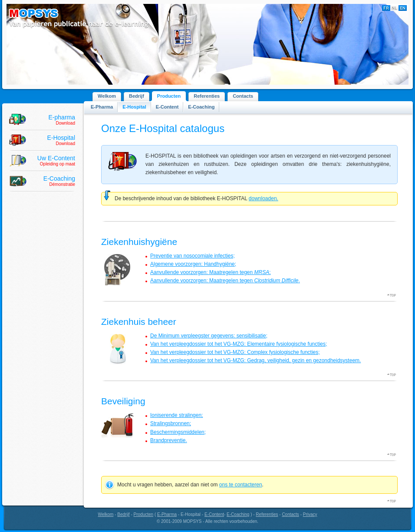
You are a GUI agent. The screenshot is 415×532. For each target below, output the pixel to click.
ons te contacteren (241, 485)
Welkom (107, 96)
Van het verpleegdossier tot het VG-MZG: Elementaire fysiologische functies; (239, 344)
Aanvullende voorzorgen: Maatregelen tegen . (225, 281)
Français (386, 8)
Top (392, 295)
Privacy (310, 514)
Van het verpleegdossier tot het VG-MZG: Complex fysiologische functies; (235, 352)
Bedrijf (137, 96)
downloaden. (263, 198)
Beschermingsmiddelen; (178, 432)
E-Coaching (201, 107)
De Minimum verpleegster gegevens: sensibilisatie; (209, 336)
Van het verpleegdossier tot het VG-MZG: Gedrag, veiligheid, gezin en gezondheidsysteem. (255, 360)
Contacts (243, 96)
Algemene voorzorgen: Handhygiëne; (193, 264)
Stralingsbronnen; (171, 423)
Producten (169, 96)
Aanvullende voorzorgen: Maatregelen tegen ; (211, 272)
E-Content (167, 107)
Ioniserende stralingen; (176, 415)
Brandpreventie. (169, 440)
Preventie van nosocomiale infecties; (193, 256)
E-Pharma (102, 107)
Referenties (207, 96)
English (403, 8)
